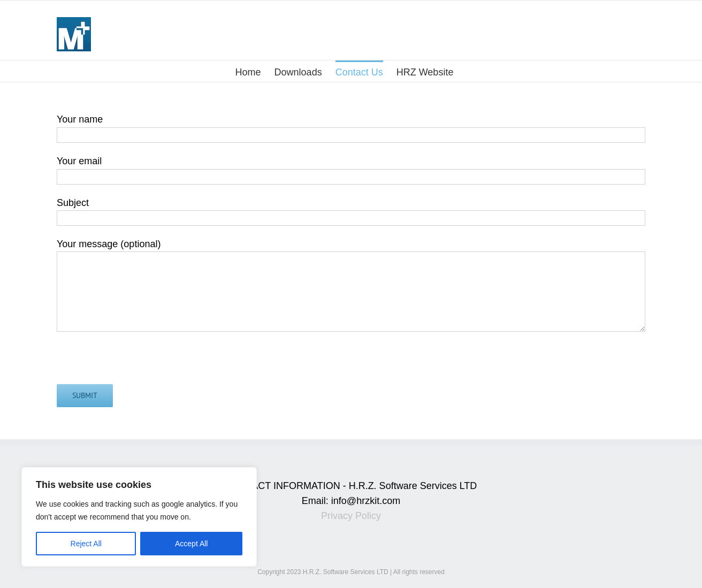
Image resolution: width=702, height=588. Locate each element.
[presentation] (138, 363)
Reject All (86, 544)
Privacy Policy (351, 516)
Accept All (191, 544)
